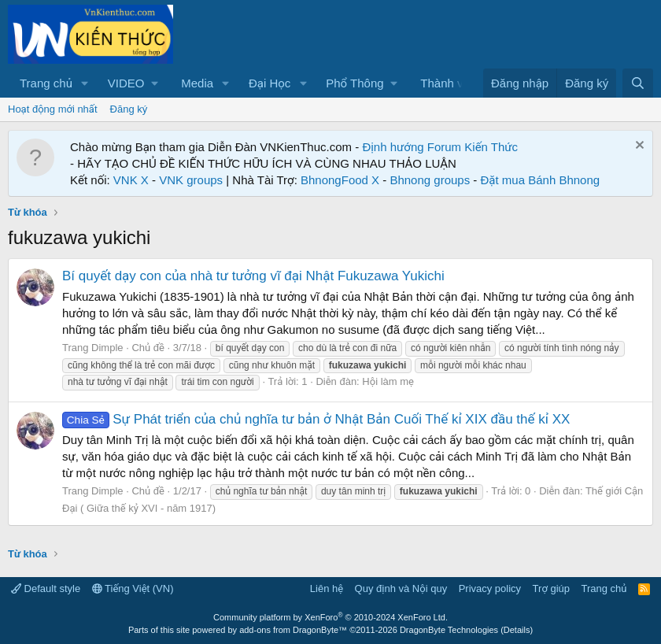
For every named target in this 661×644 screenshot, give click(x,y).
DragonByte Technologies (449, 630)
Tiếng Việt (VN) (133, 588)
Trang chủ (46, 83)
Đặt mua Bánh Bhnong (541, 180)
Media (197, 83)
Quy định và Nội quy (401, 588)
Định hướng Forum (412, 147)
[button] (85, 83)
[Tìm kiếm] (638, 83)
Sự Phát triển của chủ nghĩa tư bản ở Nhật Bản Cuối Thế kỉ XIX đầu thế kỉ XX (316, 419)
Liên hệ (327, 588)
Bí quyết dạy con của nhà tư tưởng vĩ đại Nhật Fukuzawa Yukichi (253, 276)
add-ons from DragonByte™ (293, 630)
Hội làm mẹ (388, 381)
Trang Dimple (93, 348)
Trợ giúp (551, 588)
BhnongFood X (340, 180)
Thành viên (449, 83)
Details (517, 630)
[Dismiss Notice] (638, 147)
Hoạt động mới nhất (53, 109)
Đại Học (270, 83)
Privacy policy (490, 588)
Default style (46, 588)
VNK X (131, 180)
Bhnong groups (430, 180)
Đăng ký (129, 109)
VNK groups (191, 180)
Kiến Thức (491, 147)
